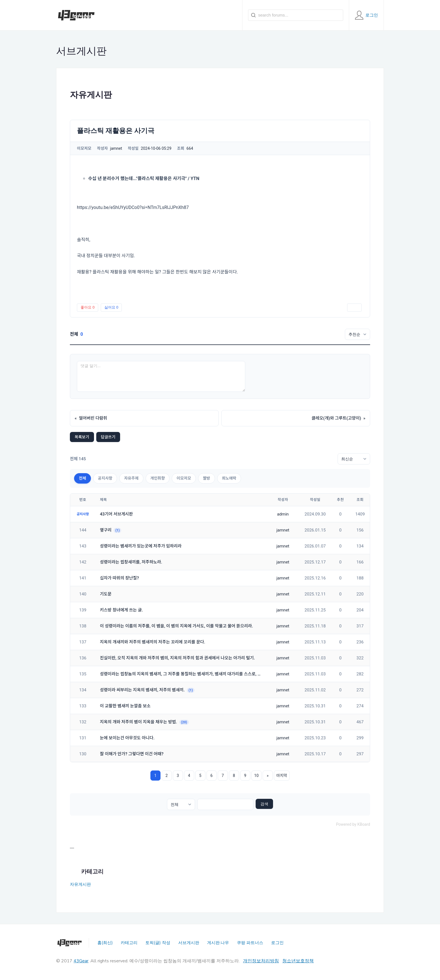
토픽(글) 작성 (158, 943)
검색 (264, 804)
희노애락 (229, 478)
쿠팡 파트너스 (250, 943)
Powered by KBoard (353, 824)
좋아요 (88, 307)
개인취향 (158, 478)
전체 (82, 478)
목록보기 (82, 437)
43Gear (81, 961)
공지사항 (105, 478)
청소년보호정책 (298, 961)
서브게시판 (189, 943)
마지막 (282, 776)
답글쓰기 (108, 437)
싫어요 (111, 307)
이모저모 (184, 478)
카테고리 (129, 943)
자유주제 (131, 478)
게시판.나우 (218, 943)
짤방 (207, 478)
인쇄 (354, 307)
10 (256, 776)
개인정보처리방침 (261, 961)
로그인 (277, 943)
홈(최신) (105, 943)
